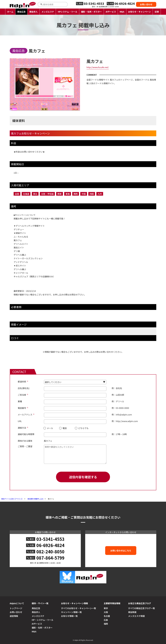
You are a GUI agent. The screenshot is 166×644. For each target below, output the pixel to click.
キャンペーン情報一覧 (71, 612)
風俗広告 (21, 12)
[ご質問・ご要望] (75, 454)
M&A (122, 12)
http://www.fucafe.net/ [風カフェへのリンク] (98, 67)
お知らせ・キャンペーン (139, 12)
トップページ (16, 608)
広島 (106, 620)
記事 (157, 12)
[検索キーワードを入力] (55, 4)
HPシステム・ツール (68, 12)
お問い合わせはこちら (121, 551)
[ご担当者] (75, 395)
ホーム (10, 12)
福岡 (106, 624)
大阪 (106, 612)
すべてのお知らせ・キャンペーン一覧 (79, 608)
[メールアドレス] (75, 415)
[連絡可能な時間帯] (75, 435)
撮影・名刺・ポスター (91, 12)
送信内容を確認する (83, 477)
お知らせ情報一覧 (69, 616)
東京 (106, 608)
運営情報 (14, 616)
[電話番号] (75, 408)
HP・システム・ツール (43, 620)
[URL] (75, 422)
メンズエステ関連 (136, 616)
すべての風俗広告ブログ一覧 (141, 608)
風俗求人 (33, 12)
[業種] (75, 402)
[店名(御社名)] (75, 389)
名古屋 (107, 616)
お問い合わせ (146, 4)
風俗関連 (132, 612)
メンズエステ (48, 12)
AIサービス (111, 12)
